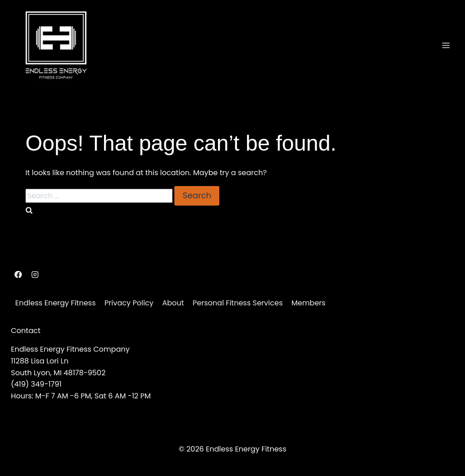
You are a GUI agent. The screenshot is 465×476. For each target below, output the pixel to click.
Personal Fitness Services (237, 303)
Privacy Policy (129, 303)
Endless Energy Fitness (56, 303)
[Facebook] (18, 275)
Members (309, 303)
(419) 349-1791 (36, 384)
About (173, 303)
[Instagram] (35, 275)
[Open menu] (446, 45)
